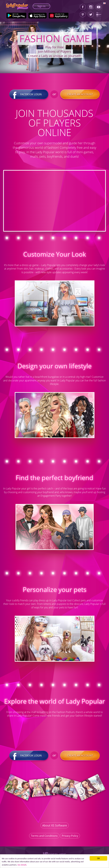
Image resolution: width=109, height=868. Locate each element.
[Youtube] (100, 7)
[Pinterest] (83, 15)
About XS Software (55, 825)
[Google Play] (16, 16)
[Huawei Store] (59, 16)
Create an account (80, 94)
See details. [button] (27, 865)
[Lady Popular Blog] (100, 15)
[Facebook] (83, 7)
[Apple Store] (38, 16)
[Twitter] (91, 15)
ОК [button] (99, 858)
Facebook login (29, 94)
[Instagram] (91, 7)
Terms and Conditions (44, 836)
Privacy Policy (70, 836)
